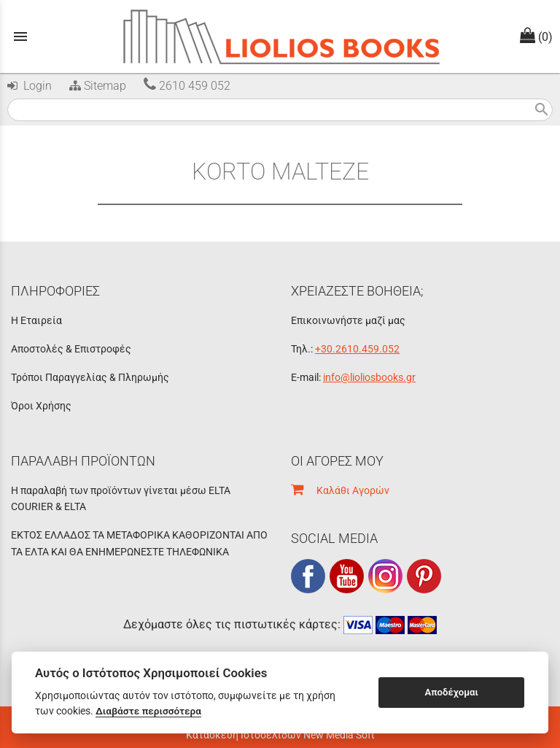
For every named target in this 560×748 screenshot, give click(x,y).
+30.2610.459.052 (357, 349)
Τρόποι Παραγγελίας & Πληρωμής (90, 377)
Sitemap (96, 86)
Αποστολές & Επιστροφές (71, 349)
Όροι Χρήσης (41, 406)
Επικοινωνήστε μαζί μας (348, 320)
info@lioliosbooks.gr (369, 377)
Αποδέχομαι (452, 692)
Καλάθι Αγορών (340, 490)
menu (20, 36)
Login (30, 86)
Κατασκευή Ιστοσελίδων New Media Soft (280, 735)
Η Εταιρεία (36, 320)
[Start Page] (280, 36)
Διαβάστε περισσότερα (148, 711)
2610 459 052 (187, 86)
